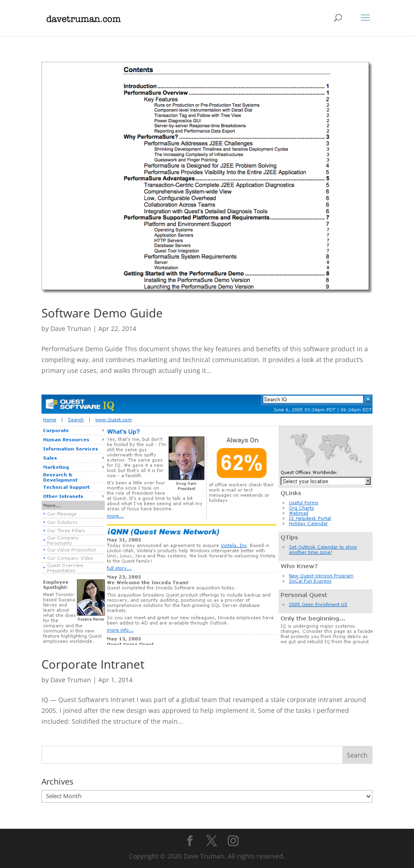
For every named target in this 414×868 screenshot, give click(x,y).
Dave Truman (71, 328)
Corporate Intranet (93, 664)
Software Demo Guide (102, 313)
